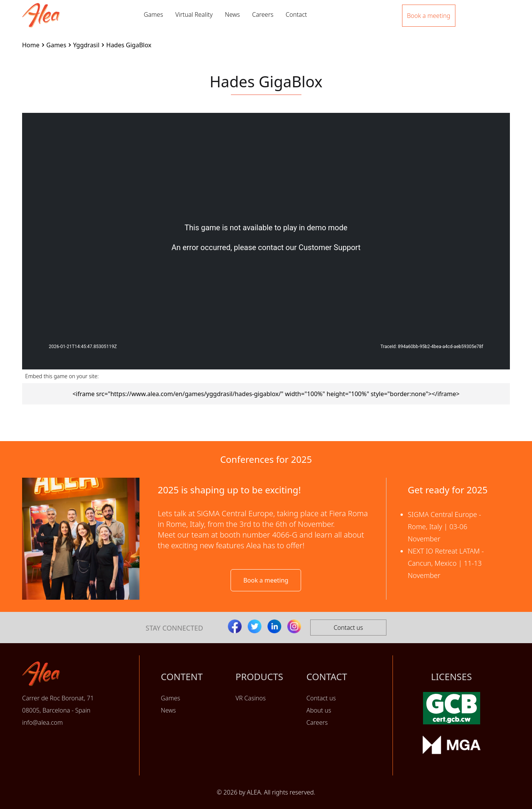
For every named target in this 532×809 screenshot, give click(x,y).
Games (153, 14)
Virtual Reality (194, 14)
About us (319, 710)
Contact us (348, 628)
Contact (296, 14)
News (232, 14)
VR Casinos (251, 698)
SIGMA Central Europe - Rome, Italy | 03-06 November (444, 526)
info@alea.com (42, 722)
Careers (263, 14)
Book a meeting (266, 580)
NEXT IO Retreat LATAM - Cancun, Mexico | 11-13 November (446, 563)
